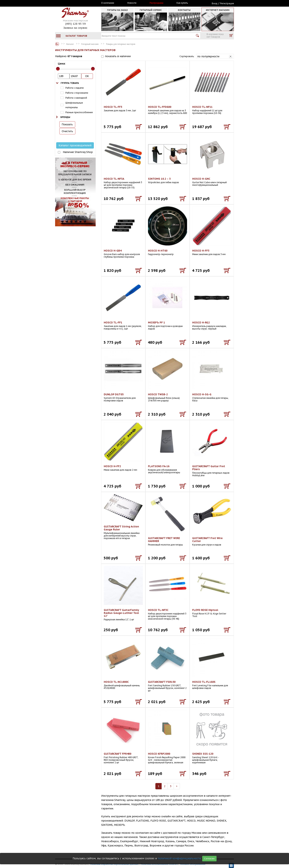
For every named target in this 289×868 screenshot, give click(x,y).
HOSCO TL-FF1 (113, 323)
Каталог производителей (75, 145)
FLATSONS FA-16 (159, 466)
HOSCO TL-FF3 (113, 107)
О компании (108, 3)
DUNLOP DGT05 (114, 394)
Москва (72, 3)
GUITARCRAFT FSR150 (162, 682)
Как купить (182, 3)
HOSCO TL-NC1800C (116, 682)
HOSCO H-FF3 (201, 251)
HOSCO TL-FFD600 (160, 107)
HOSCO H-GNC (201, 179)
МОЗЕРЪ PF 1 (156, 323)
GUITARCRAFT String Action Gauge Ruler (121, 528)
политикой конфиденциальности (179, 858)
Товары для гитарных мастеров (121, 44)
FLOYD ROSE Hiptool (205, 610)
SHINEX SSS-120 (203, 754)
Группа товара (70, 83)
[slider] (58, 69)
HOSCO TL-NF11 (202, 107)
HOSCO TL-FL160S (204, 682)
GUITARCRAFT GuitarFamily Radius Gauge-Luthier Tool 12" (121, 613)
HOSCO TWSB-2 (158, 394)
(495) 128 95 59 (75, 24)
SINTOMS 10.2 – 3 (159, 179)
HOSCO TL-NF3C (158, 610)
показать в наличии (118, 56)
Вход (215, 3)
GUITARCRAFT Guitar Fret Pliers (209, 468)
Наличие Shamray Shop (78, 152)
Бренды (65, 117)
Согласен (209, 859)
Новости (132, 3)
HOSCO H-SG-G (202, 394)
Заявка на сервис (75, 28)
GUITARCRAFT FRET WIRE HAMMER (164, 540)
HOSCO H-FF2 (112, 466)
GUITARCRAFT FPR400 (117, 754)
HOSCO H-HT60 (158, 251)
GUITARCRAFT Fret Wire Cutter (207, 540)
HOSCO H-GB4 (113, 251)
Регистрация (227, 3)
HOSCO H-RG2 (201, 323)
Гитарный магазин (90, 44)
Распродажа (156, 3)
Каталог (57, 44)
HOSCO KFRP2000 (159, 754)
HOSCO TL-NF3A (114, 179)
